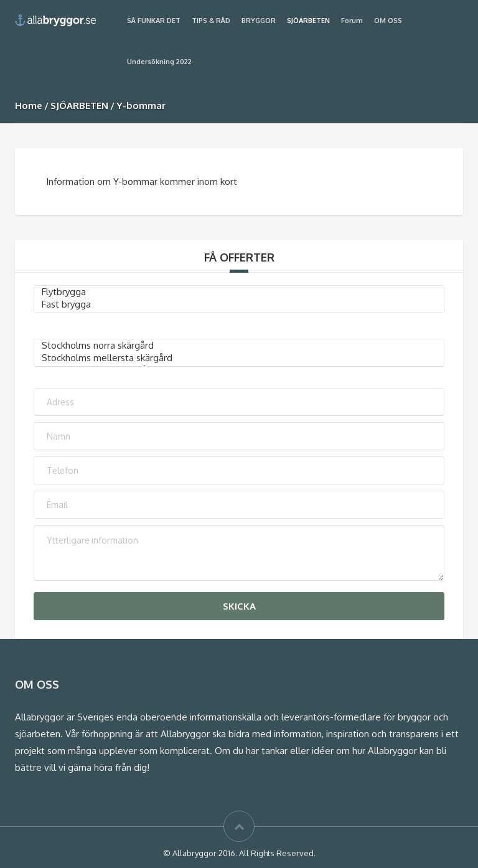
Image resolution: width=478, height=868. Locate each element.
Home (29, 106)
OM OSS (388, 21)
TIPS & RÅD (211, 21)
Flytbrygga (239, 292)
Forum (352, 21)
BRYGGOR (259, 21)
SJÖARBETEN (308, 21)
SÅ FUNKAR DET (154, 21)
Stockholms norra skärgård (239, 346)
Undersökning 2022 (159, 62)
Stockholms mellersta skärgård (239, 358)
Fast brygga (239, 304)
